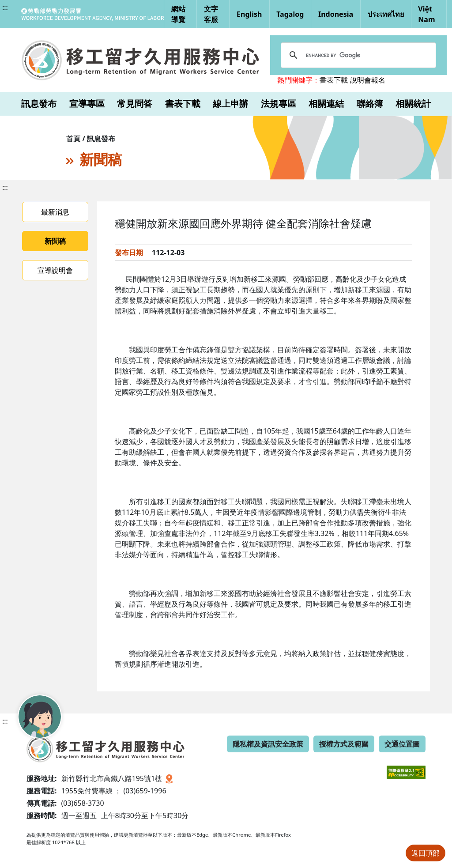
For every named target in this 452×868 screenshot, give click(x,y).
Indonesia (336, 14)
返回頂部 (426, 853)
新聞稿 (55, 241)
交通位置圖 (402, 744)
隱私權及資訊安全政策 (268, 744)
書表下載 (334, 80)
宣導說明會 (55, 270)
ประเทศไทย (386, 14)
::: (5, 8)
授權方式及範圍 (344, 744)
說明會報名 (368, 80)
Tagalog (290, 14)
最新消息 (55, 212)
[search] (357, 55)
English (249, 14)
